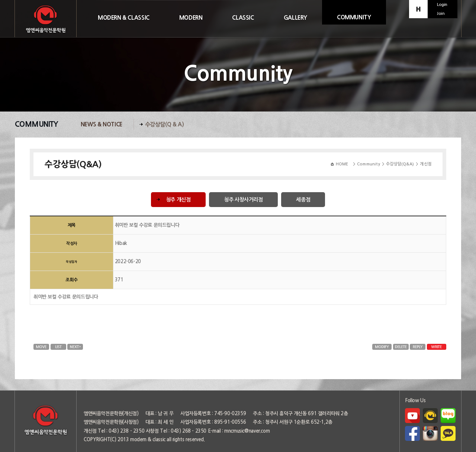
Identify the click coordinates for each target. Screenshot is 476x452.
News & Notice (102, 124)
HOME (342, 164)
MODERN (191, 18)
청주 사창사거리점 (243, 200)
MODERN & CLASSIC (124, 18)
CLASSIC (243, 18)
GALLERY (295, 18)
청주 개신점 (178, 200)
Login (442, 5)
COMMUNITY (354, 17)
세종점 (303, 200)
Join (441, 14)
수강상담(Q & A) (165, 124)
